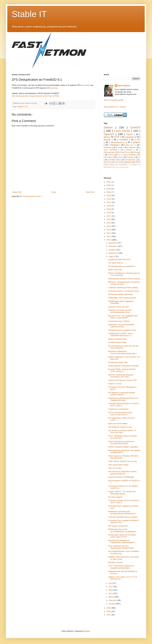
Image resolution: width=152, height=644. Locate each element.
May (110, 590)
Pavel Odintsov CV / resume (115, 107)
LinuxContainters (120, 167)
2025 (109, 189)
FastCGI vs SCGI (115, 384)
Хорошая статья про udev (119, 307)
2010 (109, 240)
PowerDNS (123, 165)
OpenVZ (110, 134)
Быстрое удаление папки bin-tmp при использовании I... (123, 347)
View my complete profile (113, 100)
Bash (107, 137)
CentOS (135, 127)
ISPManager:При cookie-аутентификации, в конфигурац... (123, 530)
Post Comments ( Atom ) (32, 196)
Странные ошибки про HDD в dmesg (123, 288)
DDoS (138, 162)
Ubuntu (131, 157)
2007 (109, 615)
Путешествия (109, 152)
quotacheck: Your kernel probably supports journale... (121, 326)
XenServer (108, 167)
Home (54, 192)
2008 (109, 611)
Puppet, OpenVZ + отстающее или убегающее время (122, 493)
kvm (118, 162)
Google (137, 152)
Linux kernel (123, 131)
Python (130, 134)
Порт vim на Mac (115, 468)
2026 (109, 185)
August (112, 256)
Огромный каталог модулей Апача (122, 330)
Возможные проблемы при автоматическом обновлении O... (123, 513)
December (113, 243)
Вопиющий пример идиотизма (120, 294)
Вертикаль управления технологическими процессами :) (123, 352)
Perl (138, 140)
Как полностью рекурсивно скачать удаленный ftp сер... (122, 473)
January (112, 604)
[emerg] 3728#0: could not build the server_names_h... (122, 370)
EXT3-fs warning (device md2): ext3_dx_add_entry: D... (120, 414)
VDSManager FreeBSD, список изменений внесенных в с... (121, 335)
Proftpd (112, 165)
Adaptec (132, 148)
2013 (109, 230)
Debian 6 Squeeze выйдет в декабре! (123, 447)
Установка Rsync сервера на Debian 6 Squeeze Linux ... (123, 521)
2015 (109, 223)
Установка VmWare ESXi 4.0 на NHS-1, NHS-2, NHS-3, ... (124, 501)
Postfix (120, 148)
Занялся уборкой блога (118, 339)
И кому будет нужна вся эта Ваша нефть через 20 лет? (122, 536)
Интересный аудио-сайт (118, 362)
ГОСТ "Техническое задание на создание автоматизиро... (121, 567)
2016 (109, 219)
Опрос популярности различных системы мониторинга (121, 443)
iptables (137, 142)
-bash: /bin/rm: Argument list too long (122, 461)
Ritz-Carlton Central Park (118, 526)
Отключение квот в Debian (119, 321)
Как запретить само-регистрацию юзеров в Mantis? (122, 394)
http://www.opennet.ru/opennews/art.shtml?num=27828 (35, 96)
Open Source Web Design (118, 465)
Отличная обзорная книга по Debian (123, 517)
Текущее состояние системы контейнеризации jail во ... (120, 311)
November (113, 246)
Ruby (134, 165)
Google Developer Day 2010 (119, 260)
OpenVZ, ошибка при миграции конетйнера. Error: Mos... (121, 376)
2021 (109, 202)
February (112, 600)
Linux (120, 157)
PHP (118, 137)
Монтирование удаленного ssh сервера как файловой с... (124, 451)
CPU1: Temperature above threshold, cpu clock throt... (123, 437)
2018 (109, 213)
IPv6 (111, 155)
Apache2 (131, 137)
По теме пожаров (115, 497)
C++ (121, 155)
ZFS (26, 107)
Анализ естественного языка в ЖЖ (122, 380)
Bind (111, 157)
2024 (109, 192)
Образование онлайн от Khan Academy (124, 279)
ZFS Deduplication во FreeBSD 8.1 (122, 266)
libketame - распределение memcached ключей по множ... (124, 283)
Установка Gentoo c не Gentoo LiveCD (124, 291)
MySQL (108, 140)
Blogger (87, 631)
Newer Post (17, 192)
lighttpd (128, 162)
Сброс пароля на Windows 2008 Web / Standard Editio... (124, 457)
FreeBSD (20, 107)
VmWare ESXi (115, 160)
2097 (109, 182)
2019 (109, 209)
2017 (109, 216)
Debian (110, 127)
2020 (109, 206)
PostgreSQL (131, 160)
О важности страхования (118, 409)
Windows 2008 (134, 155)
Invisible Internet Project (118, 342)
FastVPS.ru (125, 152)
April (111, 594)
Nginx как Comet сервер (118, 424)
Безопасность (118, 142)
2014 (109, 226)
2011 (109, 237)
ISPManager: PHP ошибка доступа (122, 298)
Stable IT (29, 14)
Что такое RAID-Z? (116, 263)
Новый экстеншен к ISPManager (121, 477)
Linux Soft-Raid (111, 150)
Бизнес (130, 150)
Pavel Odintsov (124, 86)
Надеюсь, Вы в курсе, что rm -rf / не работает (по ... (123, 578)
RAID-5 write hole (115, 270)
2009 (109, 608)
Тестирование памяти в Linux (120, 427)
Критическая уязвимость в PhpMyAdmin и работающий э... (122, 541)
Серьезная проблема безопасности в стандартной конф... (123, 399)
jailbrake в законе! (115, 562)
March (111, 597)
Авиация (115, 145)
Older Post (90, 192)
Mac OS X (131, 145)
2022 (109, 199)
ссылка (85, 85)
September (113, 253)
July (110, 583)
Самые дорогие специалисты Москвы (123, 366)
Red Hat (107, 162)
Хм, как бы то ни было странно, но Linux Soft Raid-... (122, 431)
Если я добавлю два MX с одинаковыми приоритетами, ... (122, 547)
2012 (109, 233)
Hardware (108, 148)
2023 (109, 196)
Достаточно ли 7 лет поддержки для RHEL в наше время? (123, 317)
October (112, 250)
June (111, 587)
